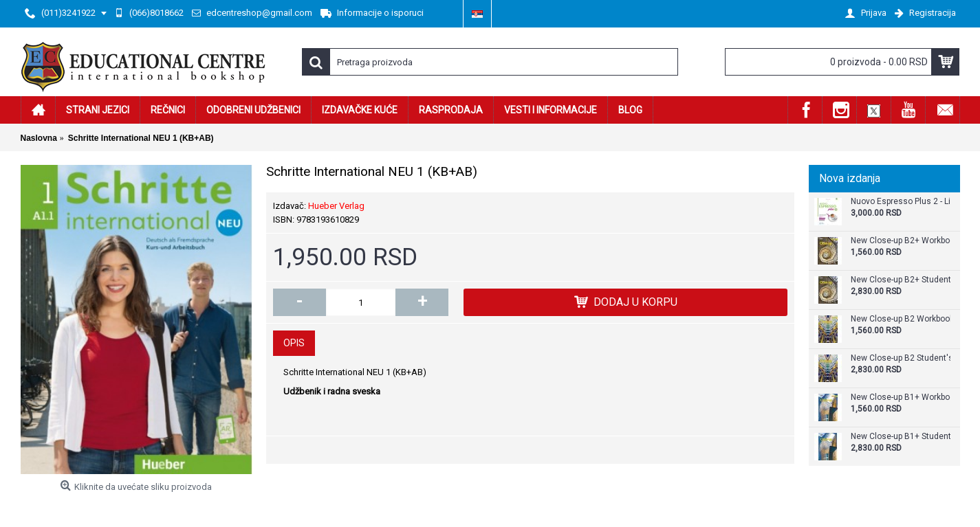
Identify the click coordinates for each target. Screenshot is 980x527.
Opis (294, 343)
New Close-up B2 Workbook (901, 319)
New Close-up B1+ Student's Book (901, 437)
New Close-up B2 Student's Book (901, 358)
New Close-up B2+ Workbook (901, 241)
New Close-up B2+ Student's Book (901, 280)
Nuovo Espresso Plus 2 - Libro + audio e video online (901, 202)
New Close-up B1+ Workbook (901, 397)
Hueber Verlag (336, 206)
